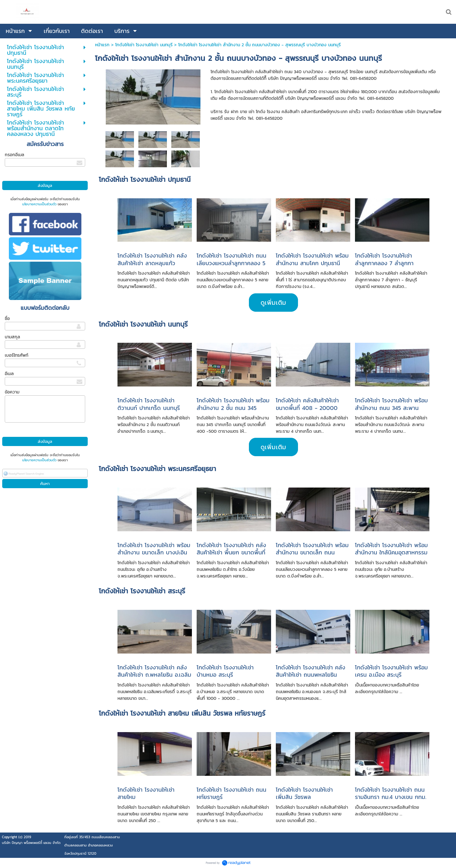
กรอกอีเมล (14, 155)
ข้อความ (12, 392)
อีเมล (9, 374)
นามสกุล (12, 337)
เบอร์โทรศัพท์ (16, 355)
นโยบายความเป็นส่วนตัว (39, 204)
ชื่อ (7, 319)
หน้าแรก (102, 45)
